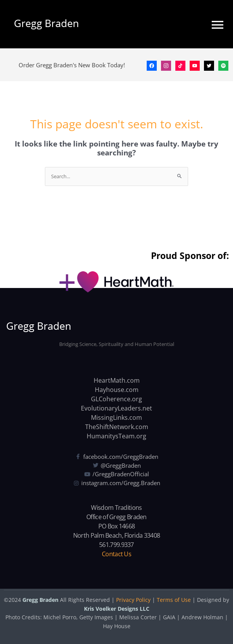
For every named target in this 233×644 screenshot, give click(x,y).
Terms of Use (174, 600)
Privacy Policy (133, 600)
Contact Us (116, 554)
